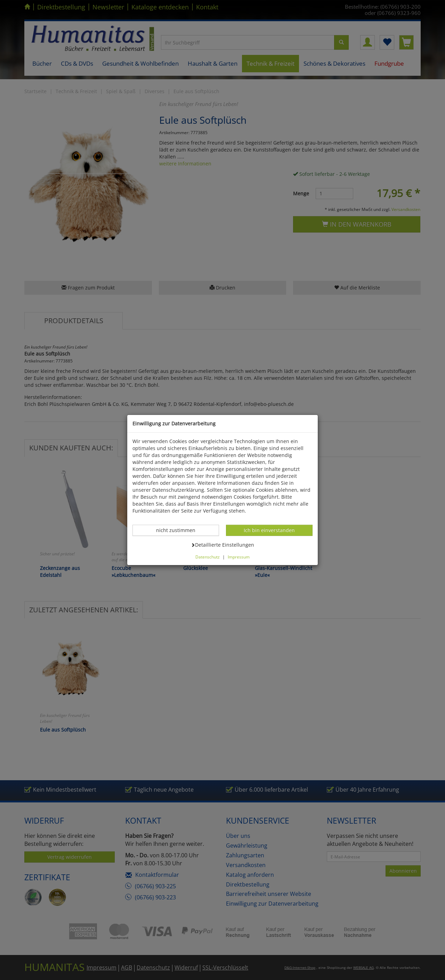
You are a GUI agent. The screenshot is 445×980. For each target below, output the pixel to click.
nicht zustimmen (179, 530)
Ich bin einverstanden (269, 530)
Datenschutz (208, 557)
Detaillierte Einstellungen (222, 545)
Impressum (239, 557)
